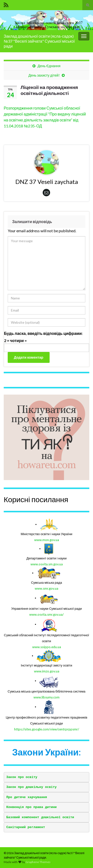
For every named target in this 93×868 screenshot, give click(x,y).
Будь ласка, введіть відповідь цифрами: (43, 333)
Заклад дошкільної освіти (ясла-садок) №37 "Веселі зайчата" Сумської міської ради (39, 41)
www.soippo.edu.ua (47, 647)
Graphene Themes (38, 862)
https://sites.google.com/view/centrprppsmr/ (47, 729)
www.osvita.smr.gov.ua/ (46, 614)
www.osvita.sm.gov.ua (47, 564)
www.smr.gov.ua (46, 588)
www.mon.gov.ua (47, 540)
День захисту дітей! (44, 75)
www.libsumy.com (46, 697)
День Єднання (49, 66)
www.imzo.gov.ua (47, 671)
